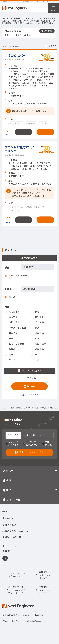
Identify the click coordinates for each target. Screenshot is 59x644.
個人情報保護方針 (11, 619)
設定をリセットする (30, 397)
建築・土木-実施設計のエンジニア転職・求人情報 (29, 411)
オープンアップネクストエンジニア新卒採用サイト (16, 593)
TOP (5, 516)
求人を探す (8, 522)
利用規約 (27, 619)
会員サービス (9, 528)
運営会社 (7, 555)
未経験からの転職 (12, 541)
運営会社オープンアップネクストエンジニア (43, 578)
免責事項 (39, 619)
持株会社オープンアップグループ (43, 593)
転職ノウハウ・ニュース (15, 534)
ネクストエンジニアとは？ (16, 550)
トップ (5, 411)
